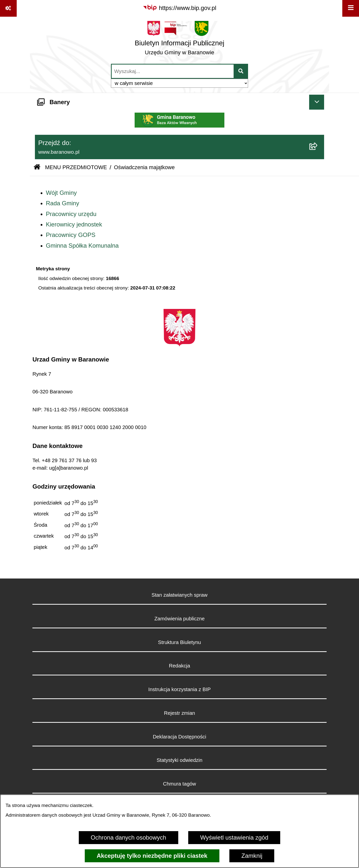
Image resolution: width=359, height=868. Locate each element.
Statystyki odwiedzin (179, 760)
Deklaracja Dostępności (179, 737)
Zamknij (252, 856)
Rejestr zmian (180, 713)
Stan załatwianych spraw (179, 595)
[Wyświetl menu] (351, 8)
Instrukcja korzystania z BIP (179, 689)
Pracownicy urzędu (71, 214)
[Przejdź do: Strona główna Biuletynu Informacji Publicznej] (37, 168)
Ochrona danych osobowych (129, 837)
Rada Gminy (62, 203)
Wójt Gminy (61, 193)
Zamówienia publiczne (179, 619)
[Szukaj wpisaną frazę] (241, 71)
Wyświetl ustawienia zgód (234, 837)
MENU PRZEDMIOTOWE (76, 167)
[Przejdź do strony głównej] (179, 40)
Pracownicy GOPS (71, 235)
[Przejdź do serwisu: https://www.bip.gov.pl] (179, 8)
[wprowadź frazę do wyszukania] (173, 71)
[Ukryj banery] (317, 102)
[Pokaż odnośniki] (8, 8)
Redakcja (179, 666)
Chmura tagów (180, 784)
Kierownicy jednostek (74, 224)
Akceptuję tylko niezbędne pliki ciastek (152, 856)
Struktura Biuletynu (179, 642)
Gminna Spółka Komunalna (82, 246)
